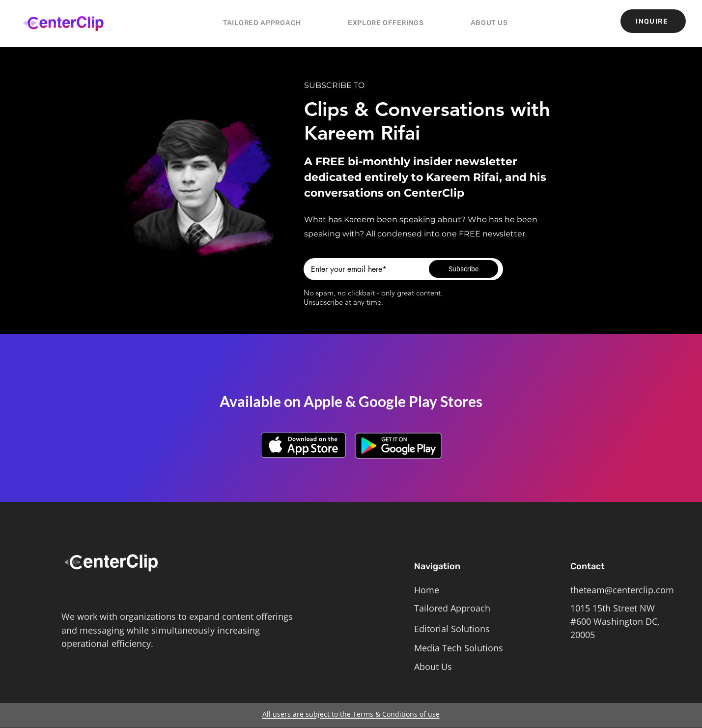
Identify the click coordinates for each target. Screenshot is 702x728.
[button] (386, 23)
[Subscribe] (463, 269)
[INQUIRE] (653, 21)
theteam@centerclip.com (622, 590)
